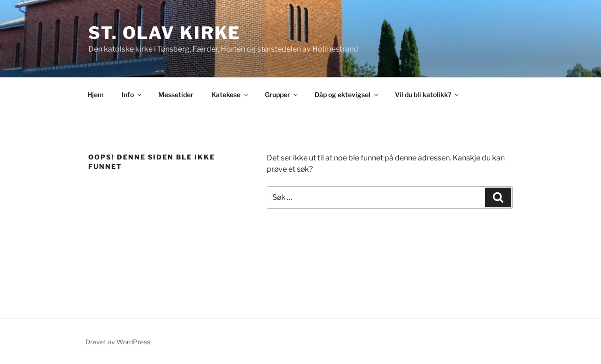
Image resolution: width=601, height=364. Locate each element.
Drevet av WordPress (118, 342)
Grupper (282, 95)
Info (132, 95)
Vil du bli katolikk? (428, 95)
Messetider (176, 95)
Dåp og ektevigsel (347, 95)
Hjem (96, 95)
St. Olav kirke (165, 33)
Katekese (230, 95)
